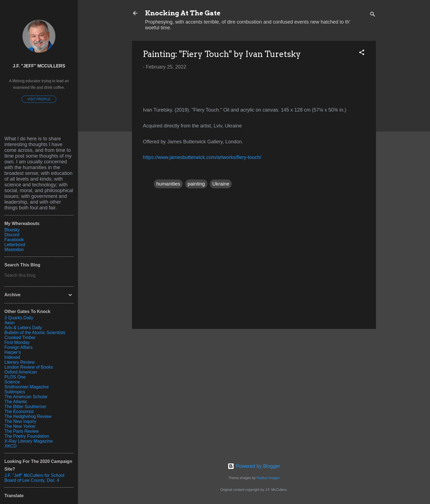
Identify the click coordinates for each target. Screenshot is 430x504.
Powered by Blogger (254, 466)
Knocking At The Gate (183, 13)
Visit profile (39, 99)
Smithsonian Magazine (27, 387)
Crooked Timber (20, 338)
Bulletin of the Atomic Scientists (35, 333)
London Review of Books (29, 367)
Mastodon (14, 250)
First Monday (17, 342)
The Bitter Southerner (25, 407)
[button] (362, 53)
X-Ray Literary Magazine (29, 441)
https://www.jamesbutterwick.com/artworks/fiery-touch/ (202, 157)
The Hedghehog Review (28, 416)
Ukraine (221, 184)
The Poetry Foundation (27, 436)
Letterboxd (15, 245)
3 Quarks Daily (19, 318)
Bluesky (12, 230)
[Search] (373, 15)
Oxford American (21, 372)
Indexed (12, 357)
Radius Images (268, 478)
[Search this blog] (39, 275)
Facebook (14, 240)
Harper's (13, 352)
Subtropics (15, 392)
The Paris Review (22, 431)
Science (12, 382)
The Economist (19, 412)
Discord (12, 235)
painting (196, 184)
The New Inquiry (20, 421)
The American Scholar (26, 397)
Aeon (9, 323)
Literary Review (19, 362)
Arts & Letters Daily (23, 328)
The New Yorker (20, 426)
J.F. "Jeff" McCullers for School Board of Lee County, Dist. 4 (34, 478)
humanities (168, 184)
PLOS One (15, 377)
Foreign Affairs (19, 347)
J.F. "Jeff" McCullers (39, 66)
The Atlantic (16, 402)
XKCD (10, 446)
